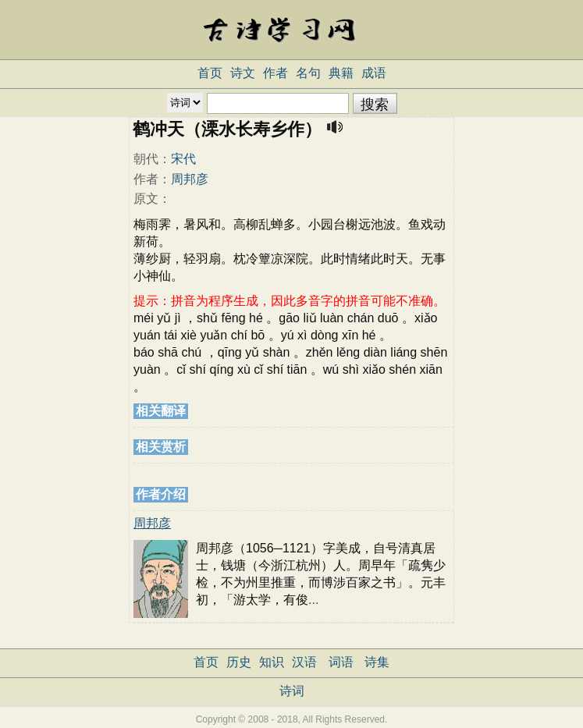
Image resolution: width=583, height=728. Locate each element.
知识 (272, 662)
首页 (210, 73)
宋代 (183, 159)
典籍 (341, 73)
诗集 (377, 662)
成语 (374, 73)
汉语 (304, 662)
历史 (239, 662)
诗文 (243, 73)
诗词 (292, 691)
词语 (341, 662)
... (313, 600)
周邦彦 (190, 179)
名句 (308, 73)
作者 (276, 73)
